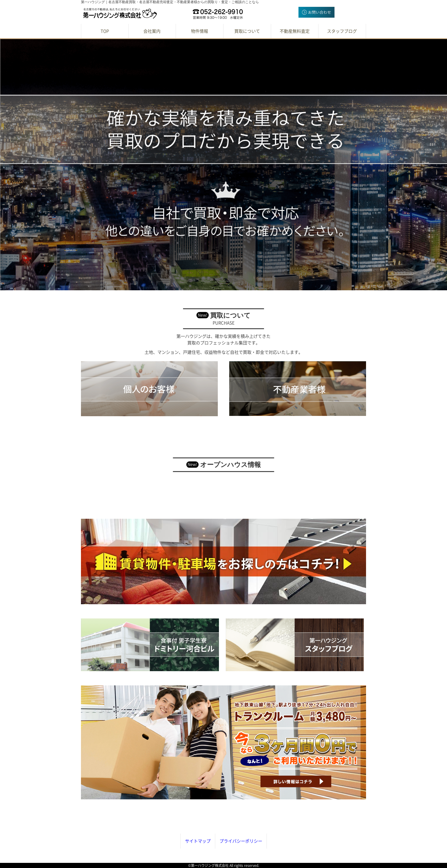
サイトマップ (198, 841)
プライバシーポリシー (241, 841)
